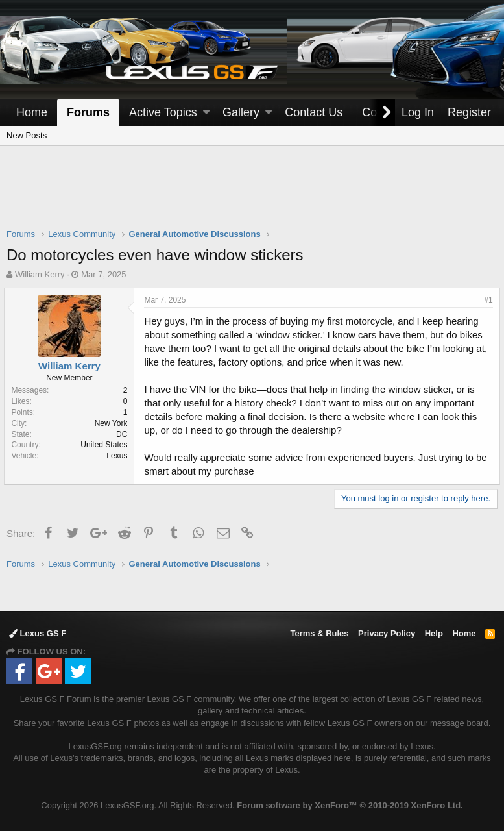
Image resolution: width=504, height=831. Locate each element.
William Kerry (40, 274)
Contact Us (314, 112)
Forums (88, 112)
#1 (486, 300)
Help (434, 633)
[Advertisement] (252, 195)
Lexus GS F (38, 633)
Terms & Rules (319, 633)
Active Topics (163, 112)
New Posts (27, 135)
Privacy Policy (387, 633)
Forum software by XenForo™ (350, 805)
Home (32, 112)
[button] (206, 113)
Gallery (241, 112)
